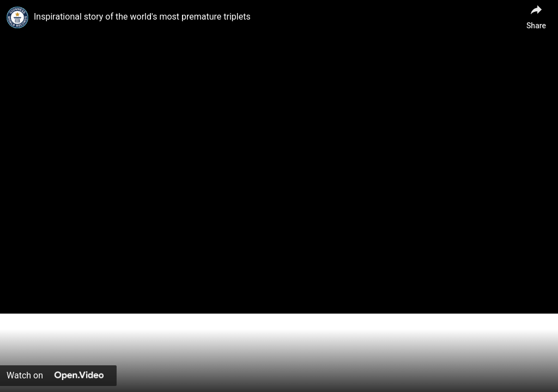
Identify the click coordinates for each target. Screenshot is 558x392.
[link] (17, 17)
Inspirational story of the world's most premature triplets (142, 17)
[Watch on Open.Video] (58, 376)
